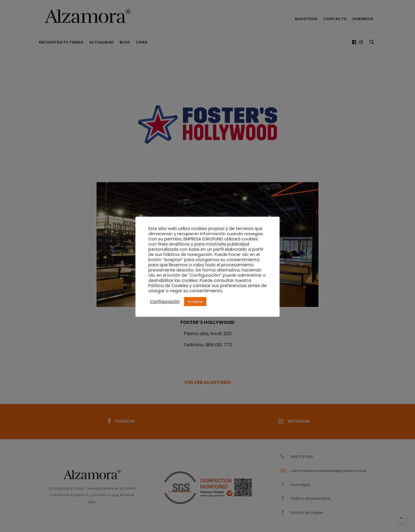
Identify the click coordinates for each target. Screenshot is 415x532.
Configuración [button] (165, 301)
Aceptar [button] (195, 302)
